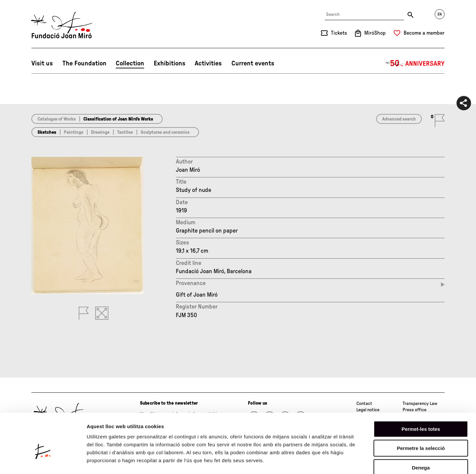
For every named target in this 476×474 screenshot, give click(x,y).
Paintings (74, 132)
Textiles (125, 132)
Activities (208, 63)
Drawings (100, 132)
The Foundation (84, 63)
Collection (130, 63)
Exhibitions (170, 63)
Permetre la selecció (421, 413)
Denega (421, 432)
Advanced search (399, 119)
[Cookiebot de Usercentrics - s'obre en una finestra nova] (43, 461)
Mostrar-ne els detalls (380, 461)
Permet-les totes (421, 393)
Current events (253, 63)
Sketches (47, 132)
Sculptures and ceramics (165, 132)
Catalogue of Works (57, 119)
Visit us (42, 63)
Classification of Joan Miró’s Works (118, 119)
